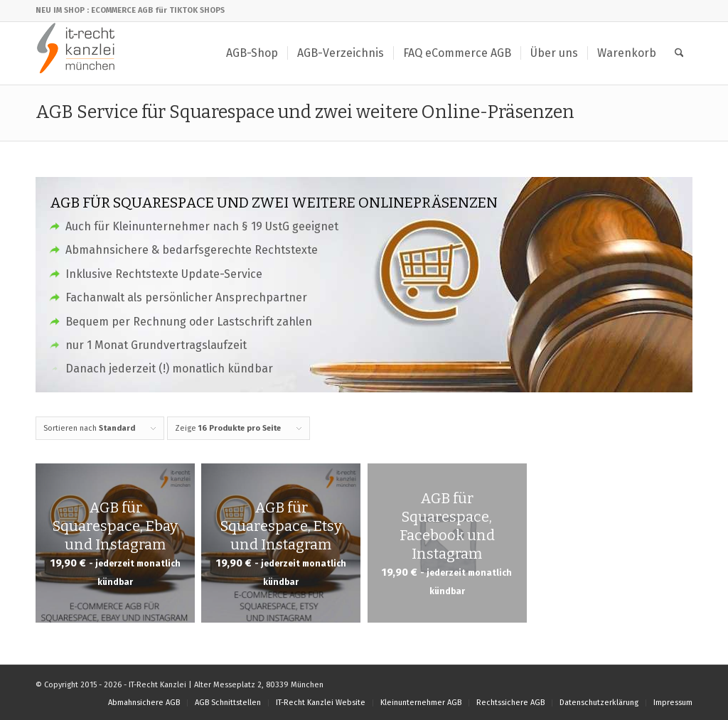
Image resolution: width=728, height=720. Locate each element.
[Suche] (679, 53)
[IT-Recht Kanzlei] (76, 53)
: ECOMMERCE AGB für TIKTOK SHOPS (156, 10)
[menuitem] (252, 53)
